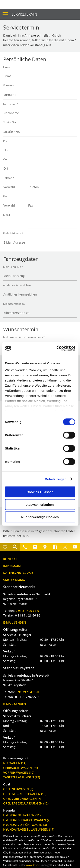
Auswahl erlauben (40, 504)
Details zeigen (56, 479)
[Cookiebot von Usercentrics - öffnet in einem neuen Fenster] (57, 348)
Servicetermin (24, 14)
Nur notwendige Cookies (40, 517)
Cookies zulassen (40, 492)
